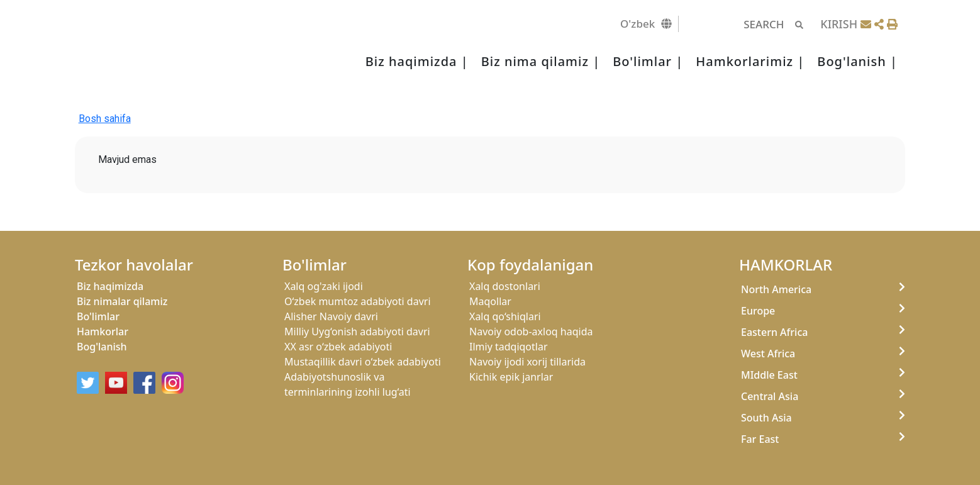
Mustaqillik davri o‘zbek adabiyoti (363, 362)
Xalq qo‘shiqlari (505, 316)
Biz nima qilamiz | (541, 61)
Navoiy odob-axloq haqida (531, 332)
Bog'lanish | (857, 61)
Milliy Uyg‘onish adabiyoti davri (357, 332)
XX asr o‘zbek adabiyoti (338, 347)
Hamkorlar (103, 332)
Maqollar (490, 301)
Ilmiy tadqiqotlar (509, 347)
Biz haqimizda (110, 286)
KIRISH (839, 24)
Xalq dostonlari (505, 286)
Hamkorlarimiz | (750, 61)
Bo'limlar (98, 316)
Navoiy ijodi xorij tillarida (527, 362)
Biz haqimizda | (417, 61)
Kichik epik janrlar (511, 377)
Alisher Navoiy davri (331, 316)
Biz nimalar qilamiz (122, 301)
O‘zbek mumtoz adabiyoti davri (358, 301)
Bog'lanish (102, 347)
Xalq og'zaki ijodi (324, 286)
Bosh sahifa (105, 119)
